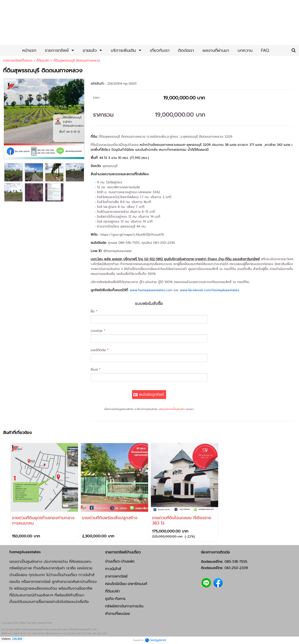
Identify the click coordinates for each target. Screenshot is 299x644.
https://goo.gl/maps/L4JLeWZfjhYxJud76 (132, 235)
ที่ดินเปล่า (43, 61)
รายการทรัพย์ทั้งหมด (18, 61)
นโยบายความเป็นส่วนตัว (172, 409)
